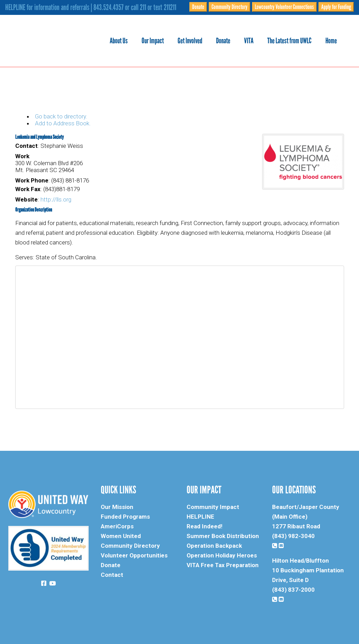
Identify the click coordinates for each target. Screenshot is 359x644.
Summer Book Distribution (223, 536)
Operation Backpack (214, 546)
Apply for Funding (336, 7)
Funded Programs (125, 517)
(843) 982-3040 (293, 536)
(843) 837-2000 (293, 590)
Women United (121, 536)
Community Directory (230, 7)
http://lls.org (56, 199)
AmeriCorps (117, 526)
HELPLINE (200, 517)
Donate (198, 7)
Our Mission (117, 507)
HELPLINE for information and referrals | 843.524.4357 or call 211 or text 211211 (91, 7)
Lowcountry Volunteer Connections (284, 7)
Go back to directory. (61, 116)
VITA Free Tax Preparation (223, 565)
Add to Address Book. (63, 123)
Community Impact (213, 507)
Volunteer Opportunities (134, 555)
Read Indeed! (205, 526)
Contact (112, 575)
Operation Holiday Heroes (222, 555)
